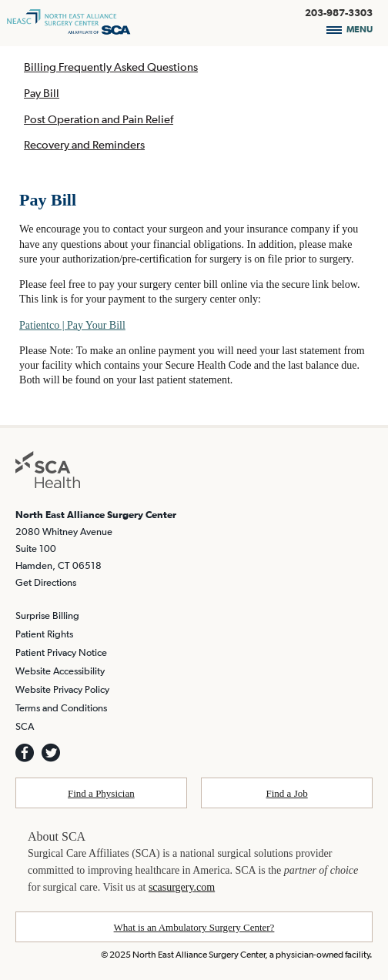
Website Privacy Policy (62, 689)
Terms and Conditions (61, 708)
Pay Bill (42, 93)
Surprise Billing (47, 615)
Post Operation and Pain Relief (99, 119)
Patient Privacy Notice (61, 652)
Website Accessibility (60, 671)
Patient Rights (44, 634)
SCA (25, 726)
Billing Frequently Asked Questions (111, 67)
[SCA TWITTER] (51, 753)
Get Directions (46, 582)
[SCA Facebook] (25, 753)
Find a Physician (101, 793)
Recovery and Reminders (84, 144)
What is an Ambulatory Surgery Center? (194, 927)
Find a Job (287, 793)
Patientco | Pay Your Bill (72, 325)
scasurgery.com (182, 887)
